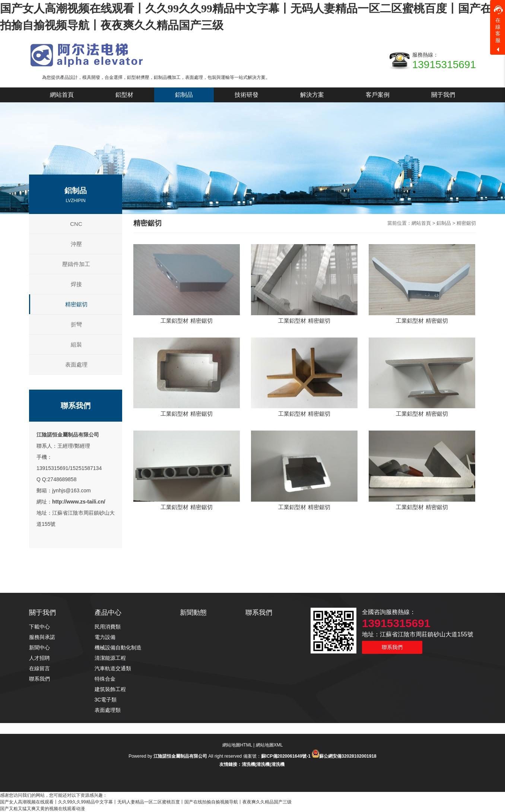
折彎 (76, 324)
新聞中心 (39, 648)
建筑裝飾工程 (110, 689)
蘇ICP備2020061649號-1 (286, 756)
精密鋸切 (76, 304)
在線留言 (39, 668)
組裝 (76, 344)
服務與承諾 (42, 637)
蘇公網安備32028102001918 (348, 756)
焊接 (76, 284)
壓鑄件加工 (76, 264)
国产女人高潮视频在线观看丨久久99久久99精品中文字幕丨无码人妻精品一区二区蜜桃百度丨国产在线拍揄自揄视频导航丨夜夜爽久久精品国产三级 (146, 802)
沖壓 (76, 244)
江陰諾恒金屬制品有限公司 (68, 435)
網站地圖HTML (237, 745)
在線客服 (498, 24)
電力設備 (105, 637)
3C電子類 (106, 700)
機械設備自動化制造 (118, 648)
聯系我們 (39, 679)
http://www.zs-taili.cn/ (79, 502)
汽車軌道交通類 (113, 668)
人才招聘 (39, 658)
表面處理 (76, 365)
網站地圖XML (269, 745)
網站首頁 (421, 223)
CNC (76, 224)
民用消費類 (108, 627)
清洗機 (248, 764)
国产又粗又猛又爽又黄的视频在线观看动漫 (42, 809)
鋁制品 (444, 223)
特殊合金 (105, 679)
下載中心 (39, 627)
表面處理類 (108, 710)
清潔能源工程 (110, 658)
